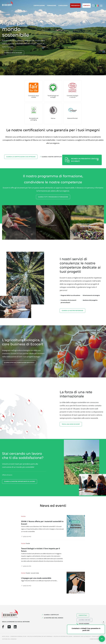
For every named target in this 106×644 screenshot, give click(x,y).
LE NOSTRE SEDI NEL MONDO (54, 618)
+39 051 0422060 (84, 624)
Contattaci (83, 615)
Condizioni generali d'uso (18, 636)
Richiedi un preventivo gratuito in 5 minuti (85, 160)
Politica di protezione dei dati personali (40, 636)
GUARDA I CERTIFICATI (51, 615)
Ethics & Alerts (96, 636)
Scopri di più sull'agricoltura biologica (19, 363)
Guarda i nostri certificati (52, 157)
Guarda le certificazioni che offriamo (21, 157)
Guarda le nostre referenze (72, 311)
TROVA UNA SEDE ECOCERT (71, 424)
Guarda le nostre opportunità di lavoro (20, 481)
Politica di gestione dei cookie (63, 636)
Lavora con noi (84, 620)
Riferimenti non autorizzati (82, 636)
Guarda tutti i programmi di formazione (53, 197)
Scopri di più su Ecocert (13, 53)
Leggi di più (27, 537)
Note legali (6, 636)
